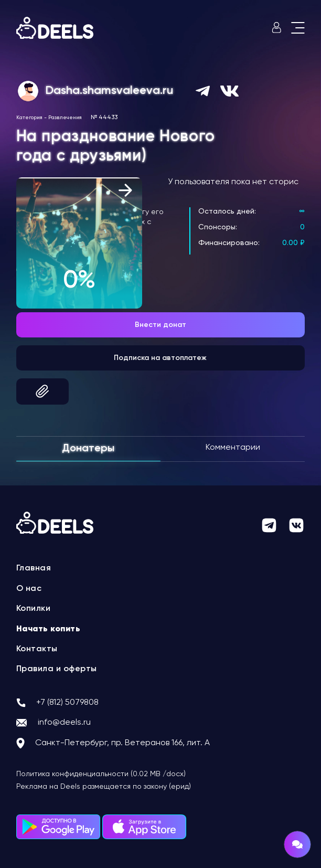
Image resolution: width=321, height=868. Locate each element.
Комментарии (233, 448)
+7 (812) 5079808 (67, 703)
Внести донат (160, 325)
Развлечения (65, 118)
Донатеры (88, 449)
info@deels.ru (64, 723)
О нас (29, 589)
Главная (34, 568)
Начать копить (49, 629)
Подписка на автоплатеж (160, 358)
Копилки (34, 609)
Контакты (37, 649)
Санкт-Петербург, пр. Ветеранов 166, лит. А (122, 743)
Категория (29, 118)
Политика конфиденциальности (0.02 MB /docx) (101, 774)
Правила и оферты (57, 669)
